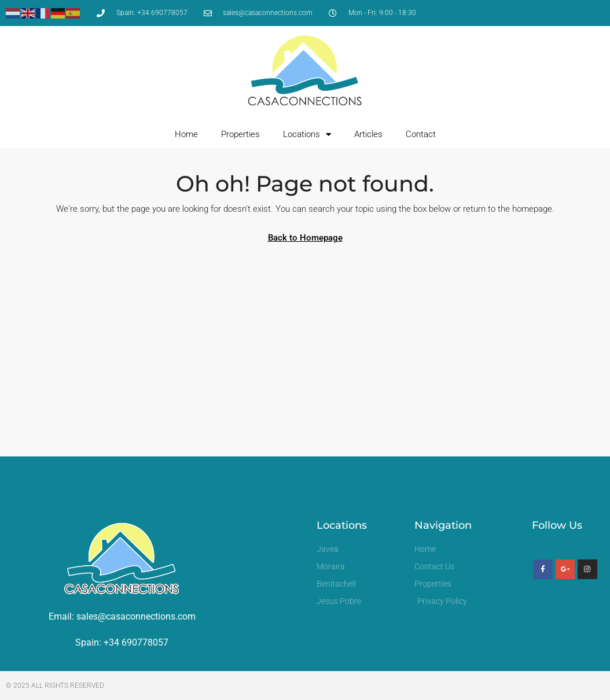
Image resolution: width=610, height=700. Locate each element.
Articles (368, 134)
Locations (307, 135)
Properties (240, 134)
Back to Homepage (305, 238)
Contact (421, 134)
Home (186, 134)
